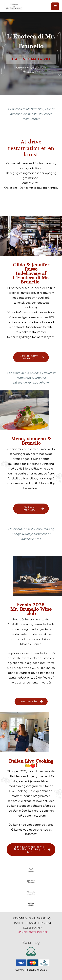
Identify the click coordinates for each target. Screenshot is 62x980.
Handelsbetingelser (33, 933)
